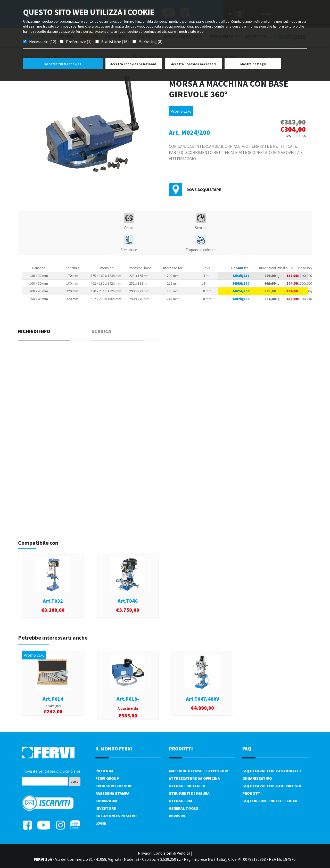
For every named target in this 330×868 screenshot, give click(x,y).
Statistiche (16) (115, 42)
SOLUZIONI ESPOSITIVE (116, 816)
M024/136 (241, 276)
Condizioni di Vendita (172, 853)
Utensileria (181, 801)
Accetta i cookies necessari (193, 64)
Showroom (106, 801)
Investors (106, 808)
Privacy (144, 853)
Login (101, 823)
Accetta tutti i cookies (63, 64)
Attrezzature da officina (194, 778)
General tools (184, 808)
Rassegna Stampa (112, 793)
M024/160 (241, 283)
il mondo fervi (114, 749)
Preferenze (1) (79, 42)
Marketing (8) (150, 42)
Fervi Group (107, 778)
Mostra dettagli (253, 64)
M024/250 (241, 299)
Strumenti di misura (189, 793)
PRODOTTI (181, 749)
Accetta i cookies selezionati (134, 64)
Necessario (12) (43, 42)
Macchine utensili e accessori (199, 771)
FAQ (247, 749)
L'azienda (104, 771)
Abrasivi (177, 816)
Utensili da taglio (187, 786)
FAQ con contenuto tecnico (270, 801)
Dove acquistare (204, 189)
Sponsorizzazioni (113, 786)
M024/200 (241, 291)
